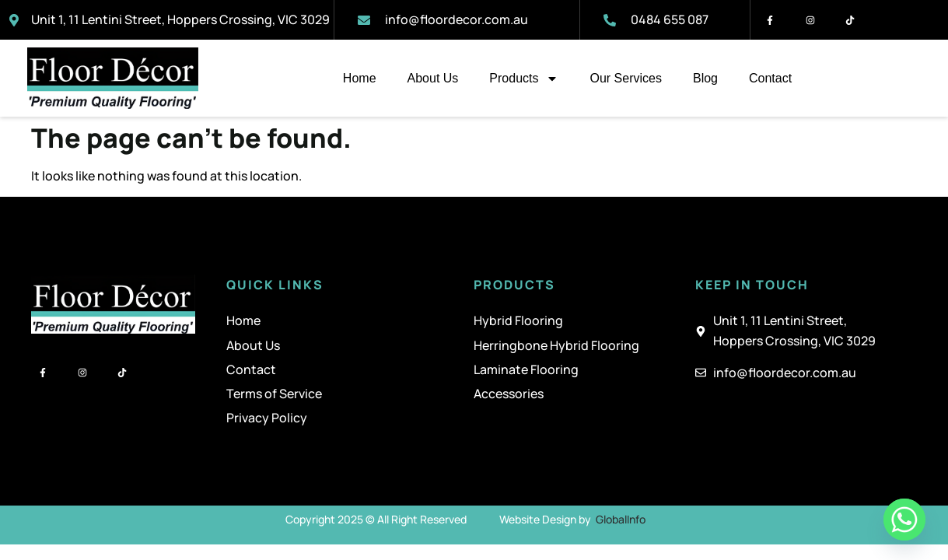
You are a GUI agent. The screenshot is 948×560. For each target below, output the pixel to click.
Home (360, 78)
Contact (770, 78)
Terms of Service (274, 394)
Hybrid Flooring (518, 320)
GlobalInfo (621, 519)
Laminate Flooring (526, 369)
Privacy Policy (267, 418)
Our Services (625, 78)
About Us (433, 78)
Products (524, 79)
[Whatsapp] (904, 520)
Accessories (509, 394)
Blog (705, 78)
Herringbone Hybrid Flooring (556, 345)
